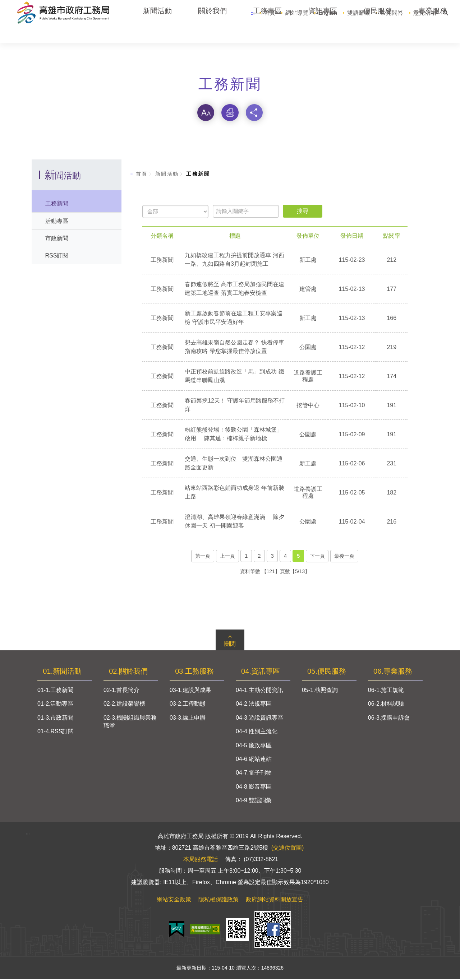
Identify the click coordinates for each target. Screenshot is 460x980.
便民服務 (378, 32)
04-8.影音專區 (254, 788)
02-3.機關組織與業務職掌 (130, 723)
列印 (230, 113)
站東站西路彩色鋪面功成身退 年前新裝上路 (235, 493)
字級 (206, 113)
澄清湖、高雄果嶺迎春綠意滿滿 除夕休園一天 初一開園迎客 (235, 522)
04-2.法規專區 (254, 705)
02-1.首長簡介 (121, 691)
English (328, 13)
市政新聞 (57, 239)
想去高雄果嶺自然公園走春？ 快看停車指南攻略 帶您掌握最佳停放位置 (235, 348)
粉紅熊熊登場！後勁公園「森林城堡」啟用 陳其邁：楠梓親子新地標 (234, 435)
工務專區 (267, 32)
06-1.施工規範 (386, 691)
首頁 (270, 13)
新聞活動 (157, 32)
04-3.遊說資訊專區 (259, 719)
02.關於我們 (128, 673)
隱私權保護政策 (218, 900)
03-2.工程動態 (188, 705)
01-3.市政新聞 (55, 719)
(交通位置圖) (288, 849)
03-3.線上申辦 (188, 719)
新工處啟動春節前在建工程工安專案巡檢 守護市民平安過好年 (234, 319)
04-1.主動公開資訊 (259, 691)
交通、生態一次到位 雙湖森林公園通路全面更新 (234, 464)
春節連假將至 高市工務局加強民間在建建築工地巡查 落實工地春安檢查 (235, 290)
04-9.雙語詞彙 (254, 802)
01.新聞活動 (62, 673)
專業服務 (433, 32)
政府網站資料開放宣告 (275, 900)
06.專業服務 (393, 673)
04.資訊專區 (261, 673)
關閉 (230, 645)
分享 (254, 113)
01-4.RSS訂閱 (56, 733)
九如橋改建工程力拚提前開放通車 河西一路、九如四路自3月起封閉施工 (235, 261)
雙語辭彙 (359, 13)
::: (253, 13)
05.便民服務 (327, 673)
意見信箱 (425, 13)
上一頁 (227, 557)
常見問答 (392, 13)
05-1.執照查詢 (320, 691)
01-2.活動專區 (55, 705)
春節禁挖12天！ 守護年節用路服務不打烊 (235, 406)
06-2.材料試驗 (386, 705)
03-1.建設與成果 (190, 691)
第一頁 (203, 557)
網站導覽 (297, 13)
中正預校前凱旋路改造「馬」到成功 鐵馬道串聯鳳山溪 (235, 377)
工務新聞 (57, 205)
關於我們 (212, 32)
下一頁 (317, 557)
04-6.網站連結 (254, 760)
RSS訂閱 (57, 256)
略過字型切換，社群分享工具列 (230, 98)
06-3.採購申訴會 (389, 719)
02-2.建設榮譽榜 (124, 705)
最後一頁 (344, 557)
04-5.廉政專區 (254, 746)
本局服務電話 (201, 860)
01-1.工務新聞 (55, 691)
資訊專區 (323, 32)
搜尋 (445, 11)
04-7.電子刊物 (254, 774)
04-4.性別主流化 (257, 733)
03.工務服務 (194, 673)
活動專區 (57, 222)
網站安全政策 (174, 900)
